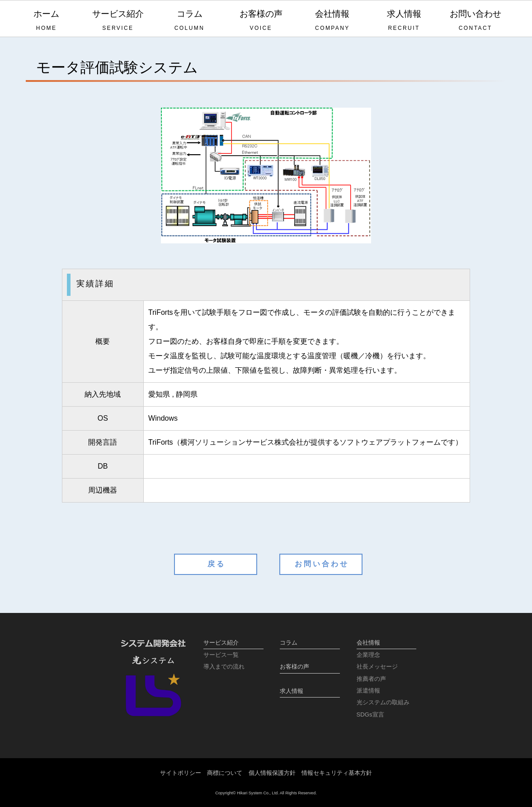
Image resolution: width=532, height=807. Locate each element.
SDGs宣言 (370, 714)
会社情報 (332, 21)
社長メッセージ (377, 667)
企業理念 (368, 655)
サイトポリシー (181, 773)
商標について (225, 773)
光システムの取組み (383, 702)
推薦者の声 (371, 679)
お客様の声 (261, 21)
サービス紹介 (118, 21)
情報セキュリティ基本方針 (337, 773)
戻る (217, 564)
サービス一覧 (221, 655)
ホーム (47, 21)
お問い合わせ (476, 21)
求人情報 (404, 21)
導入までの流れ (224, 667)
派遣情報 (368, 691)
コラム (189, 21)
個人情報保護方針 (272, 773)
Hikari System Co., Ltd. (258, 793)
